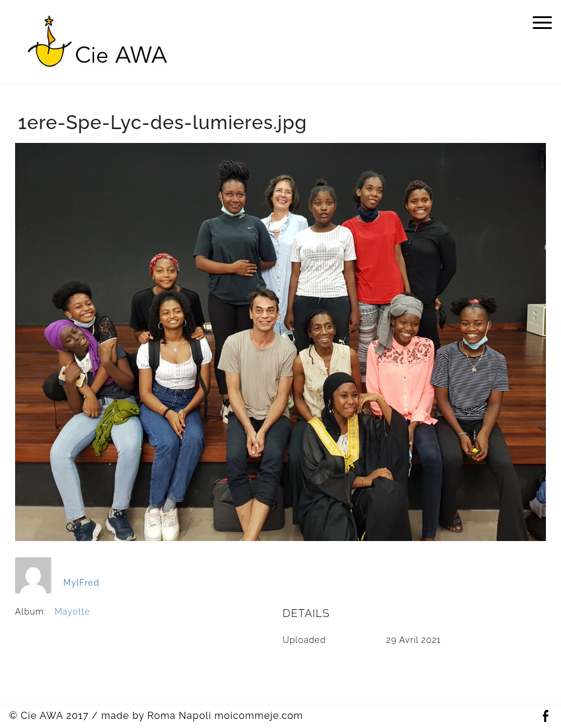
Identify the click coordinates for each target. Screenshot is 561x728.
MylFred (81, 583)
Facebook (545, 716)
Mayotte (73, 612)
